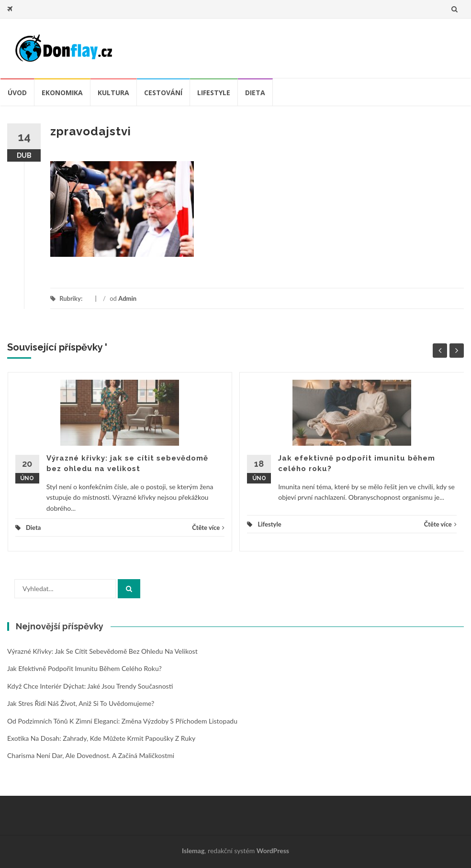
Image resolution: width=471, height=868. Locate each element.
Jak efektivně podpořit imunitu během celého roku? (84, 668)
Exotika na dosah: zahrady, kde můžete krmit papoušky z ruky (101, 738)
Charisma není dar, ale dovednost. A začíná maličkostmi (91, 755)
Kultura (113, 93)
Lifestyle (214, 93)
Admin (127, 298)
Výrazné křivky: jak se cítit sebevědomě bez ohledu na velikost (102, 651)
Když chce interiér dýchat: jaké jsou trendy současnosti (90, 686)
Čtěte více (208, 527)
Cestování (163, 93)
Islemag (193, 851)
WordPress (273, 851)
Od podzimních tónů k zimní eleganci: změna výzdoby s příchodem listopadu (122, 721)
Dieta (255, 93)
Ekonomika (62, 93)
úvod (17, 93)
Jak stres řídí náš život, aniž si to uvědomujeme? (81, 703)
